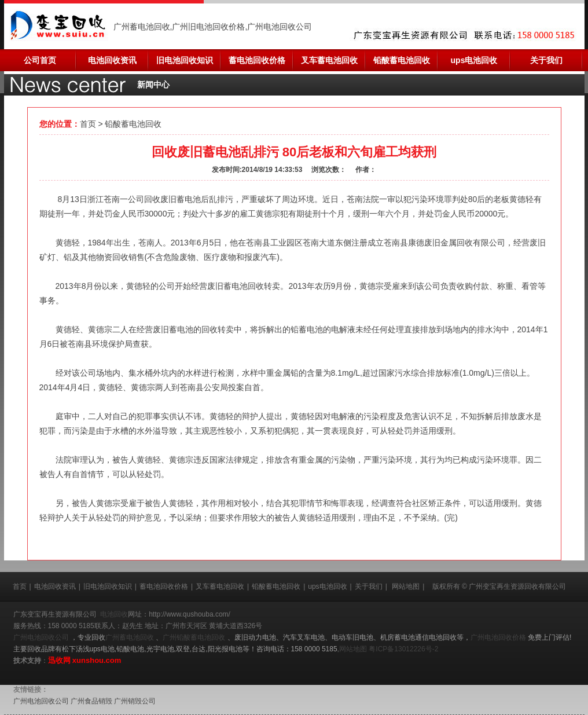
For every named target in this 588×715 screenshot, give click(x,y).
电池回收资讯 (112, 60)
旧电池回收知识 (185, 60)
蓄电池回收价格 (257, 60)
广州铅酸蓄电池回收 (195, 637)
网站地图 (406, 586)
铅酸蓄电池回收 (402, 60)
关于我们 (546, 60)
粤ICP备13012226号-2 (403, 649)
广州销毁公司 (135, 701)
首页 (88, 124)
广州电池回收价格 (499, 637)
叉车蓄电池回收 (329, 60)
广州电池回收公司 (42, 637)
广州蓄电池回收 (131, 637)
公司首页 (40, 60)
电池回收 (114, 614)
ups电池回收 (474, 60)
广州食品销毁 (91, 701)
